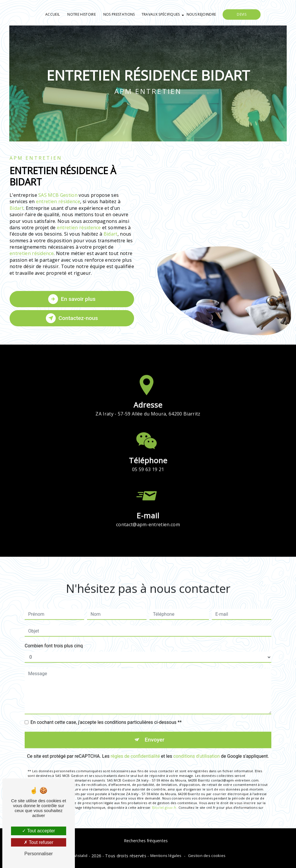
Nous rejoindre (201, 14)
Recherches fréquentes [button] (146, 841)
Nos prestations (119, 14)
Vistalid (81, 856)
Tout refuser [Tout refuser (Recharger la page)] (39, 842)
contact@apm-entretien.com (148, 516)
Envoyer (155, 731)
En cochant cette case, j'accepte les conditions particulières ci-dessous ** (106, 714)
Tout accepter (38, 831)
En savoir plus (72, 299)
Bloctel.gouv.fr (164, 799)
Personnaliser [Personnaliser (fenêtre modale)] (39, 854)
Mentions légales (166, 856)
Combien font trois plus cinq (54, 637)
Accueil (53, 14)
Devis (242, 14)
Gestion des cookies (207, 856)
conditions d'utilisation (196, 748)
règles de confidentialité (135, 748)
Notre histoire (81, 14)
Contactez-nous (72, 318)
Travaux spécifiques (161, 14)
